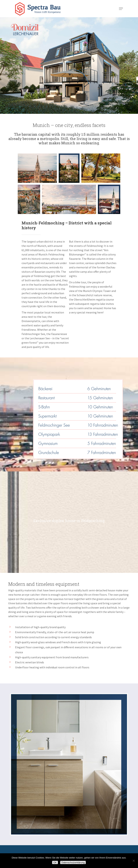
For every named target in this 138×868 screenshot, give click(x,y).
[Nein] (134, 861)
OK (55, 863)
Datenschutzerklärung (73, 863)
